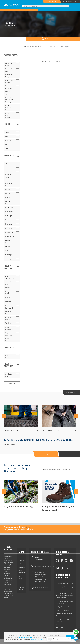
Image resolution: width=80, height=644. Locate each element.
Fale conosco (21, 577)
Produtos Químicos (8, 313)
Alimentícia (9, 168)
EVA (7, 136)
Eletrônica (8, 193)
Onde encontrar (21, 572)
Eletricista (8, 189)
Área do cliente (21, 588)
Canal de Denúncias (42, 588)
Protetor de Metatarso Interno (9, 115)
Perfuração (9, 302)
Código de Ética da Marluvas (65, 607)
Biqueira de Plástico (9, 81)
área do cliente (68, 2)
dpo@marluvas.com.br (37, 639)
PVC (7, 144)
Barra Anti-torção (9, 64)
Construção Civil (9, 184)
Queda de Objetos (8, 318)
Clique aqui (30, 527)
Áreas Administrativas (10, 179)
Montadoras (9, 228)
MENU (73, 6)
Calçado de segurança (9, 334)
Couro (7, 132)
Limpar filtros (12, 384)
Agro (7, 164)
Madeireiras (9, 207)
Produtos (12, 25)
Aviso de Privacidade (63, 610)
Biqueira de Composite (9, 76)
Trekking (8, 259)
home (6, 25)
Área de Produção (8, 173)
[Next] (76, 416)
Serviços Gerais (8, 242)
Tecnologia (21, 567)
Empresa (21, 557)
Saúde (7, 251)
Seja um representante (21, 583)
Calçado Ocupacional (9, 328)
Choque (8, 288)
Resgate (8, 246)
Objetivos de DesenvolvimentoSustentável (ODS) (62, 627)
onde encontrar (51, 2)
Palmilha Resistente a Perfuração (9, 100)
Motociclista (9, 232)
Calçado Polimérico (9, 340)
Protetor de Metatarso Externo (9, 108)
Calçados (21, 560)
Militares (8, 220)
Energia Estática (8, 293)
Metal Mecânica (8, 356)
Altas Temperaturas (10, 277)
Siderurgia (8, 255)
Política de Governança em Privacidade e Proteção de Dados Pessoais (64, 595)
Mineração (9, 224)
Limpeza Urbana (8, 203)
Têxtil (7, 149)
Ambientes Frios (9, 283)
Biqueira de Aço (9, 70)
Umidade (8, 323)
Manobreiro (9, 212)
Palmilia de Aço (9, 93)
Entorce (8, 297)
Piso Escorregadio (9, 307)
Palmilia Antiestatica (9, 87)
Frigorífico (8, 197)
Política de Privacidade (26, 637)
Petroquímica (9, 236)
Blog (20, 564)
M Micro (8, 140)
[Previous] (4, 416)
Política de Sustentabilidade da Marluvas (65, 602)
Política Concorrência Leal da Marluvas (64, 620)
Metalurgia (9, 216)
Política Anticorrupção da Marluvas (64, 615)
